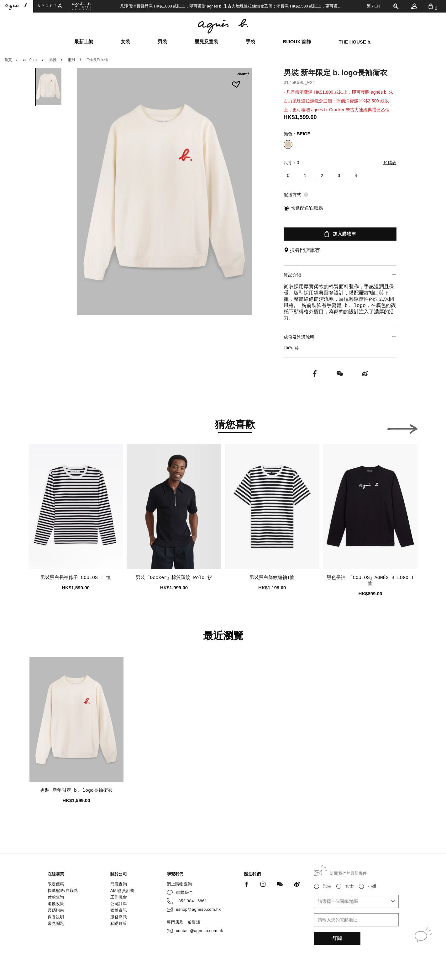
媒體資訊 (119, 910)
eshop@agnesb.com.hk (198, 909)
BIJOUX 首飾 (297, 42)
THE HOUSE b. (355, 42)
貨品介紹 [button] (340, 275)
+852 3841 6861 (191, 901)
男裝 (162, 42)
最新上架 (84, 42)
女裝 (125, 42)
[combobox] (356, 901)
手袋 (250, 42)
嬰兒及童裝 (206, 42)
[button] (402, 427)
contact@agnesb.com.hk (199, 931)
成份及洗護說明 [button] (340, 337)
